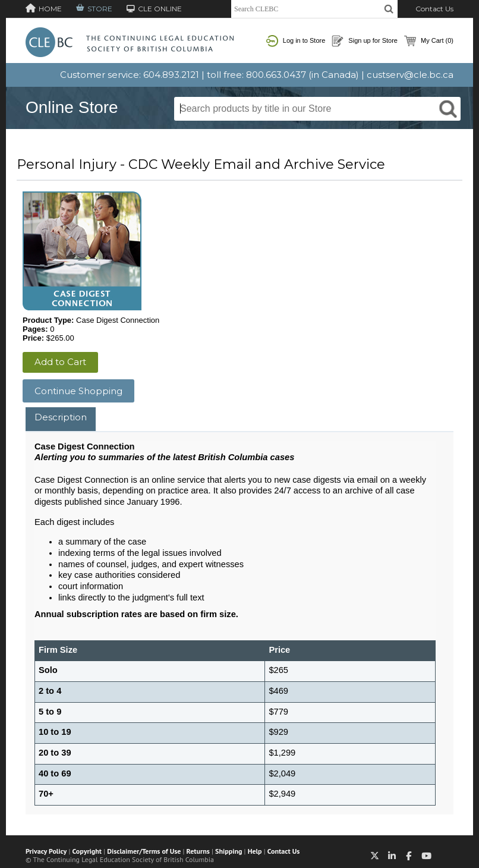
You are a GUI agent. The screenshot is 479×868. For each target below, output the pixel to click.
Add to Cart (60, 362)
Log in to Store (296, 41)
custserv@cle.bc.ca (410, 75)
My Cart (429, 41)
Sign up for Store (365, 41)
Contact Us (434, 9)
